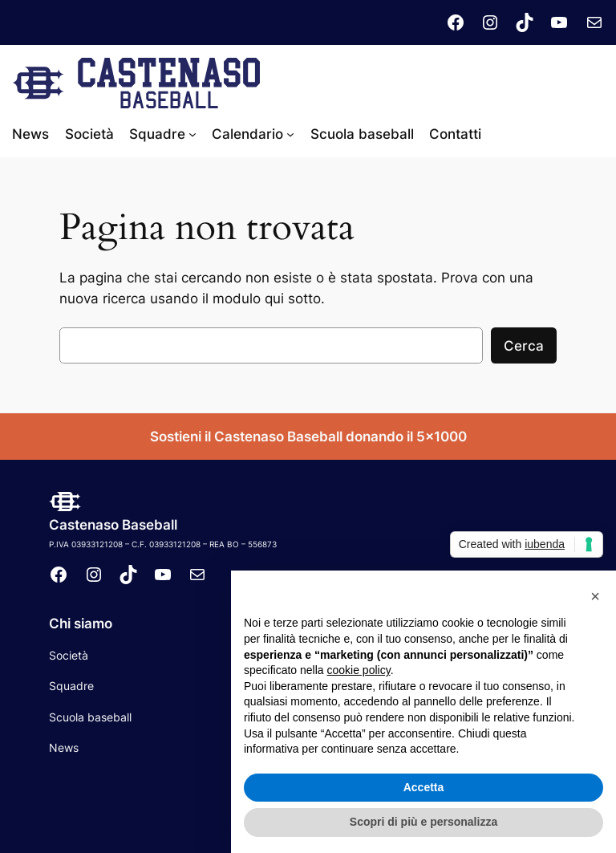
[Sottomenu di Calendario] (290, 134)
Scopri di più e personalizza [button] (423, 822)
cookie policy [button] (359, 670)
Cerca (524, 346)
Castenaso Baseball (113, 525)
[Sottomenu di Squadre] (192, 134)
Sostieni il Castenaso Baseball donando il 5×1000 (308, 437)
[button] (595, 596)
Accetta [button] (424, 787)
